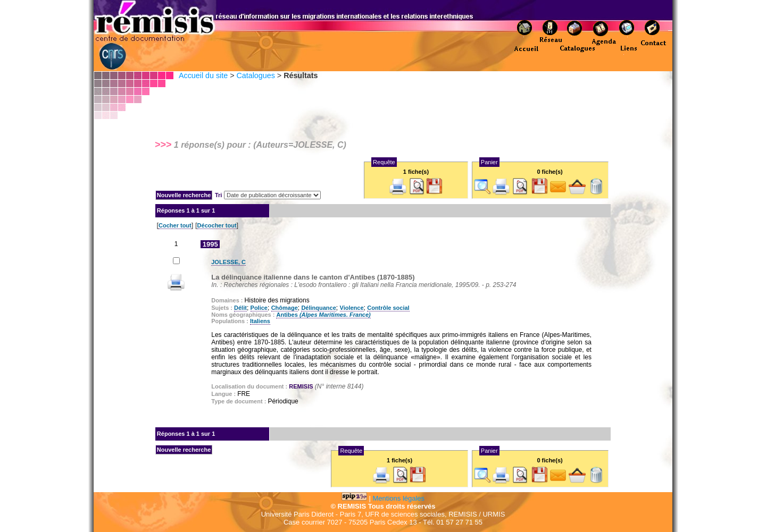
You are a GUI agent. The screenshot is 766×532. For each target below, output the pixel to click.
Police (259, 308)
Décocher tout (217, 225)
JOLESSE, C (228, 262)
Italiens (260, 321)
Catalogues (255, 75)
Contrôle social (388, 308)
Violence (352, 308)
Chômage (285, 308)
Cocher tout (175, 225)
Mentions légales (399, 498)
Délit (240, 308)
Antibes (323, 315)
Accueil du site (203, 75)
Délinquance (318, 308)
